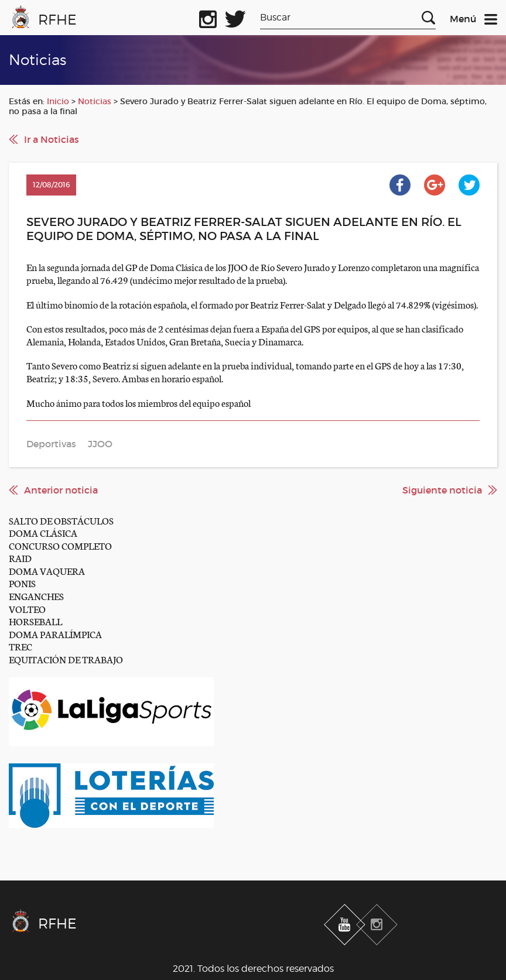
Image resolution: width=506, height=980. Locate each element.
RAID (20, 558)
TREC (20, 646)
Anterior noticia (61, 490)
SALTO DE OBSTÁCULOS (61, 520)
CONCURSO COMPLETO (60, 545)
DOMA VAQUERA (47, 570)
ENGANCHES (36, 596)
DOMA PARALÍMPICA (55, 634)
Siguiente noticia (442, 490)
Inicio (58, 101)
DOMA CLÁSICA (43, 532)
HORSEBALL (35, 621)
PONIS (22, 583)
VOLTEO (27, 609)
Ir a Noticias (52, 139)
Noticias (95, 101)
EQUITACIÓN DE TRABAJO (66, 659)
